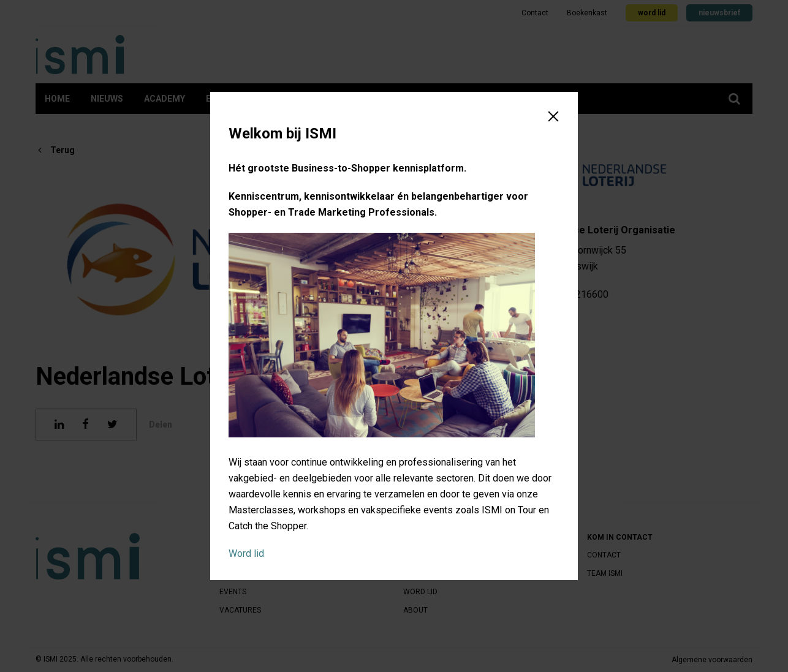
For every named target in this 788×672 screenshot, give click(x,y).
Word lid (246, 553)
